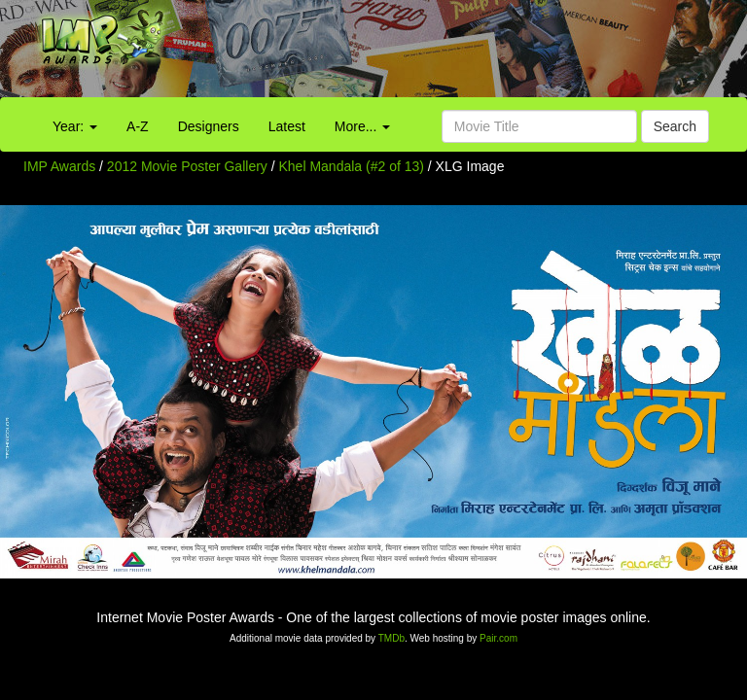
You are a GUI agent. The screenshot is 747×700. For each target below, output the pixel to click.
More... (362, 126)
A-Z (138, 126)
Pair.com (498, 638)
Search (675, 126)
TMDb (391, 638)
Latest (287, 126)
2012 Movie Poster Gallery (187, 166)
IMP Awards (59, 166)
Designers (209, 126)
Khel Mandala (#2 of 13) (352, 166)
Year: (75, 126)
